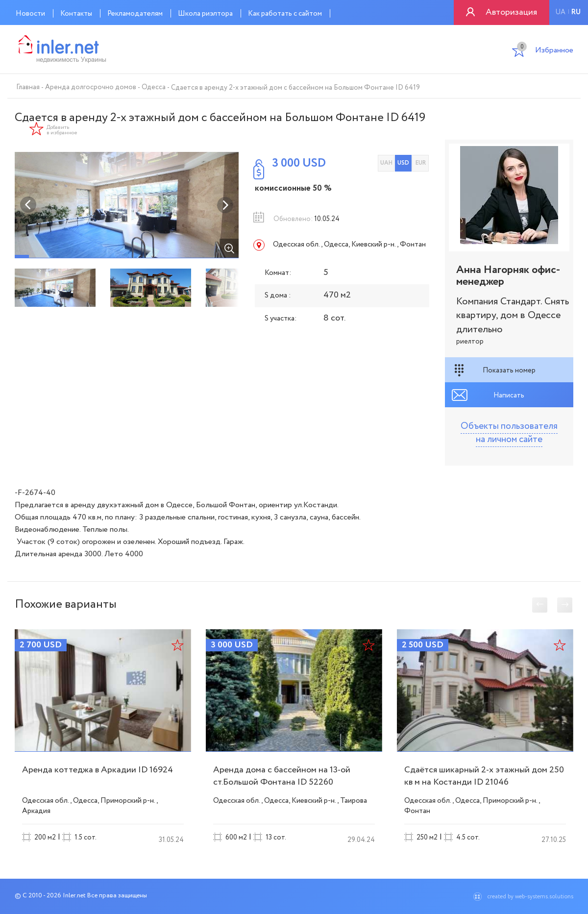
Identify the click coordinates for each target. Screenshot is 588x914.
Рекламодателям (135, 14)
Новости (30, 14)
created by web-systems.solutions (530, 897)
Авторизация (511, 12)
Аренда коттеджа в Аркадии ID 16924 (98, 770)
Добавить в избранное (62, 130)
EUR (421, 163)
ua (560, 12)
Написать (509, 395)
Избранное (545, 51)
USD (403, 163)
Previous (28, 205)
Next (225, 205)
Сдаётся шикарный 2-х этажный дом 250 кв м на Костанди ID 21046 (484, 776)
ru (576, 12)
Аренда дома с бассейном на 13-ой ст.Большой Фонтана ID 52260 (282, 776)
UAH (386, 163)
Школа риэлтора (205, 14)
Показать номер (509, 371)
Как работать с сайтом (285, 14)
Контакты (76, 14)
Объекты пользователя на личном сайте (509, 433)
